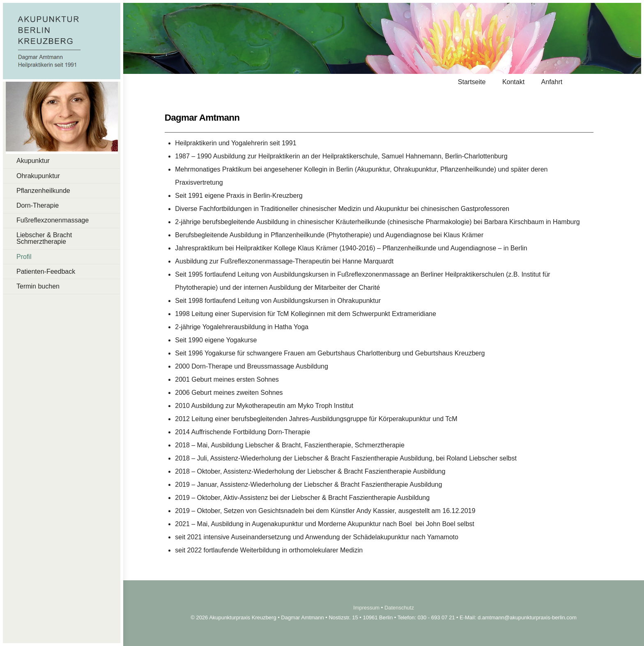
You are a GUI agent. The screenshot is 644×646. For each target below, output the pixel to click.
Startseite (472, 82)
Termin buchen (38, 286)
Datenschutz (399, 608)
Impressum (366, 608)
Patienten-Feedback (46, 271)
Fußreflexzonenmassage (53, 220)
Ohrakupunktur (38, 176)
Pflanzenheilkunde (43, 191)
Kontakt (513, 82)
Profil (24, 257)
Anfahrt (552, 82)
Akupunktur (33, 161)
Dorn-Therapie (38, 205)
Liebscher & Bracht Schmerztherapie (44, 238)
